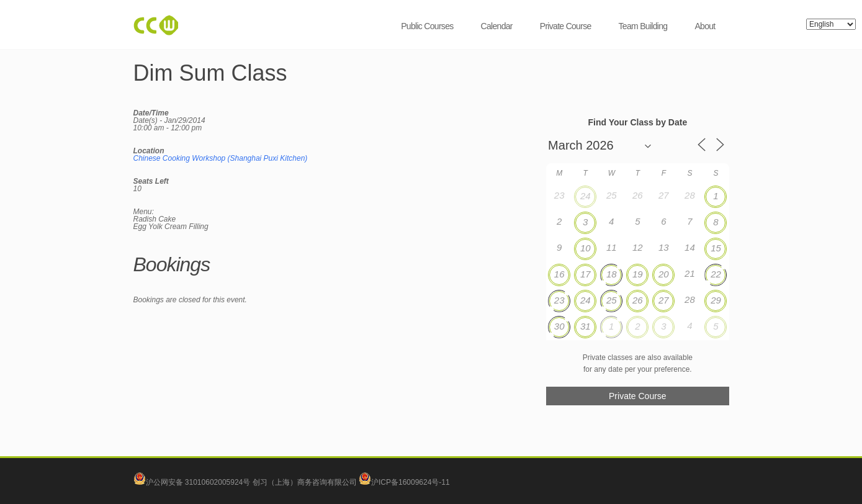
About (705, 26)
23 (559, 300)
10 (586, 248)
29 (716, 300)
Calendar (497, 26)
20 (664, 274)
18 (612, 274)
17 (586, 274)
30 (559, 326)
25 (612, 300)
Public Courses (427, 26)
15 (716, 248)
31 (586, 326)
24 (586, 196)
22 (716, 274)
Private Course (566, 26)
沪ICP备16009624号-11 (404, 482)
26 (638, 300)
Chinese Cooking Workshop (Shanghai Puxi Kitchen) (221, 158)
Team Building (643, 26)
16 (559, 274)
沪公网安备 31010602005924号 (198, 482)
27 (664, 300)
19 (638, 274)
